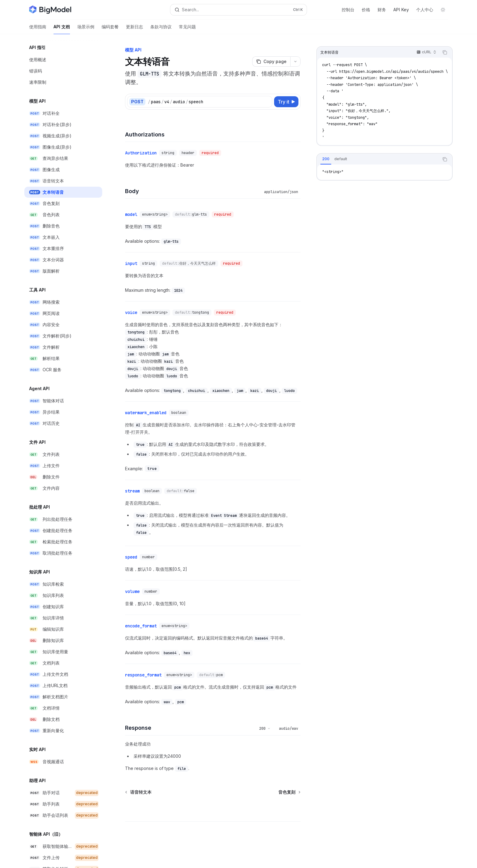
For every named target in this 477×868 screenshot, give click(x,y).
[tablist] (378, 159)
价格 (366, 10)
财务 (382, 10)
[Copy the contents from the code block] (445, 52)
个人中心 (425, 10)
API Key (401, 10)
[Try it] (286, 102)
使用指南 (38, 29)
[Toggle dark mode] (443, 10)
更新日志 (134, 29)
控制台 (348, 10)
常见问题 (187, 29)
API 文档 (62, 29)
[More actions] (295, 62)
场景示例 (86, 29)
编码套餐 (110, 29)
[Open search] (238, 10)
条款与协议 (161, 29)
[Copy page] (271, 62)
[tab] (326, 159)
